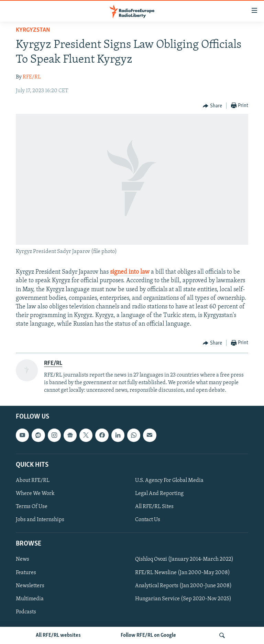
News (23, 560)
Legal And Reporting (159, 494)
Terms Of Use (32, 507)
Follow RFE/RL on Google (148, 635)
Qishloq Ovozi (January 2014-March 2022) (184, 560)
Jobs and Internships (40, 520)
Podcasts (26, 612)
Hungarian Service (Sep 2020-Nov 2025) (183, 599)
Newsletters (30, 586)
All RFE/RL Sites (154, 507)
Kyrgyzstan (33, 30)
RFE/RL (32, 77)
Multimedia (30, 599)
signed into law (130, 272)
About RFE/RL (33, 481)
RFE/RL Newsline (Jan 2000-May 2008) (183, 573)
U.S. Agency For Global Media (169, 481)
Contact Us (148, 520)
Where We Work (35, 494)
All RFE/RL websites (58, 635)
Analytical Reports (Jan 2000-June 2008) (183, 586)
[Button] (212, 106)
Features (26, 573)
